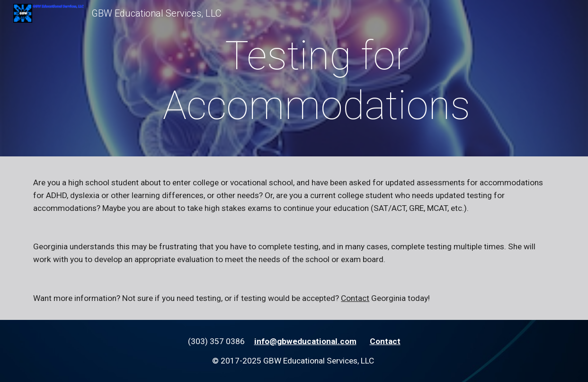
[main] (316, 81)
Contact (355, 298)
